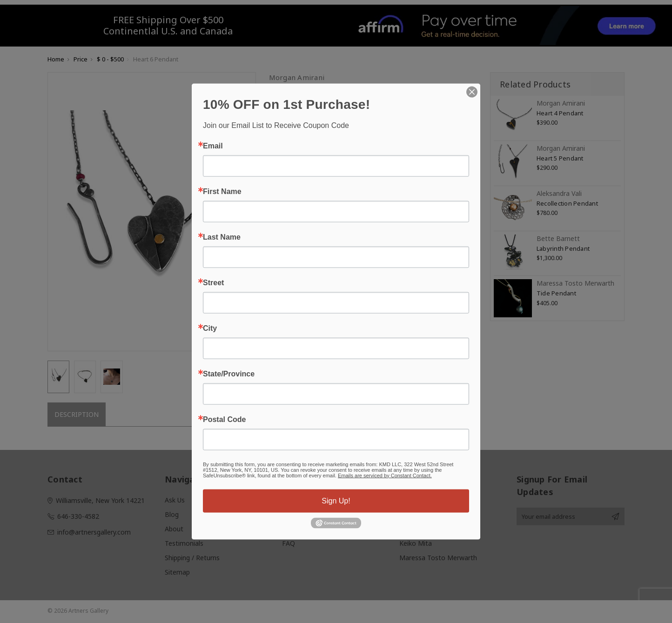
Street (213, 282)
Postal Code (224, 419)
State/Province (229, 374)
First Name (222, 191)
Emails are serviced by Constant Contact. (385, 475)
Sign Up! (336, 500)
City (210, 328)
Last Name (222, 237)
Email (213, 146)
